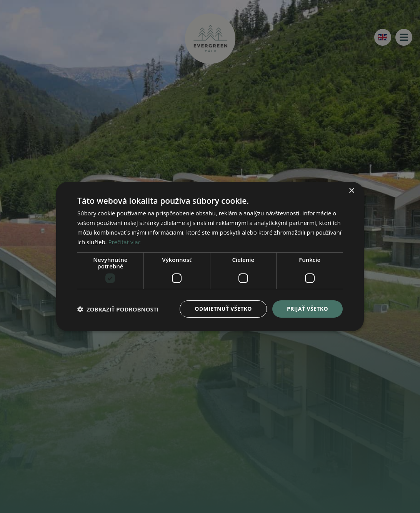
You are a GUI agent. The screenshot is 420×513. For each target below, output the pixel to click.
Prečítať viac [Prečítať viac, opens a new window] (124, 242)
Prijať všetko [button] (307, 309)
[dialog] (210, 256)
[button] (118, 309)
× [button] (351, 191)
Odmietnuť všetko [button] (223, 309)
